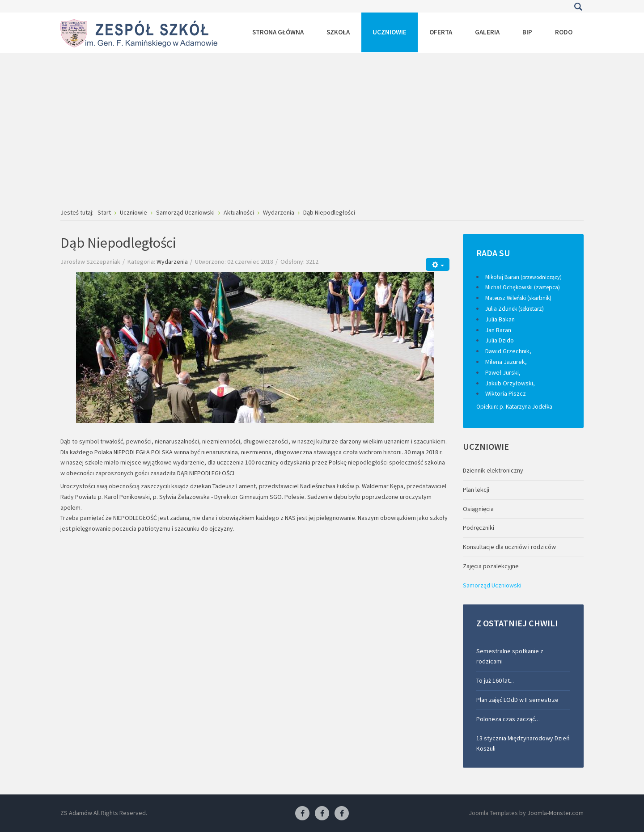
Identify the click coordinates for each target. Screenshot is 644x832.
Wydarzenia (172, 262)
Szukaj (578, 7)
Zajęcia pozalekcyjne (491, 566)
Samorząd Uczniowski (492, 585)
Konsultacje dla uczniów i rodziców (509, 547)
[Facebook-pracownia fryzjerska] (322, 814)
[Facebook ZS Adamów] (302, 814)
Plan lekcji (476, 490)
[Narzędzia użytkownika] (438, 264)
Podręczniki (479, 528)
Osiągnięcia (478, 509)
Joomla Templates (493, 813)
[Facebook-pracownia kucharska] (342, 814)
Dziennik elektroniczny (493, 470)
